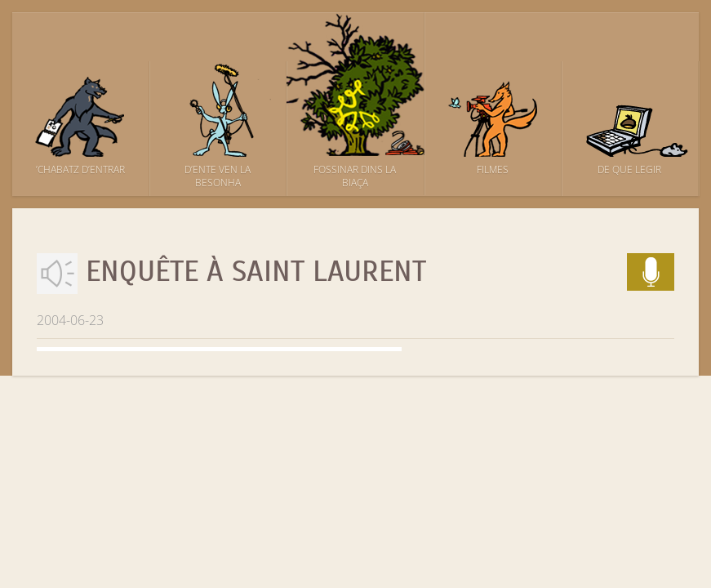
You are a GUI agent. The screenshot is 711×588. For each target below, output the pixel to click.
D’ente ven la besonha (218, 176)
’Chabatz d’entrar (80, 169)
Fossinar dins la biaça (355, 176)
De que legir (629, 169)
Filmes (493, 169)
